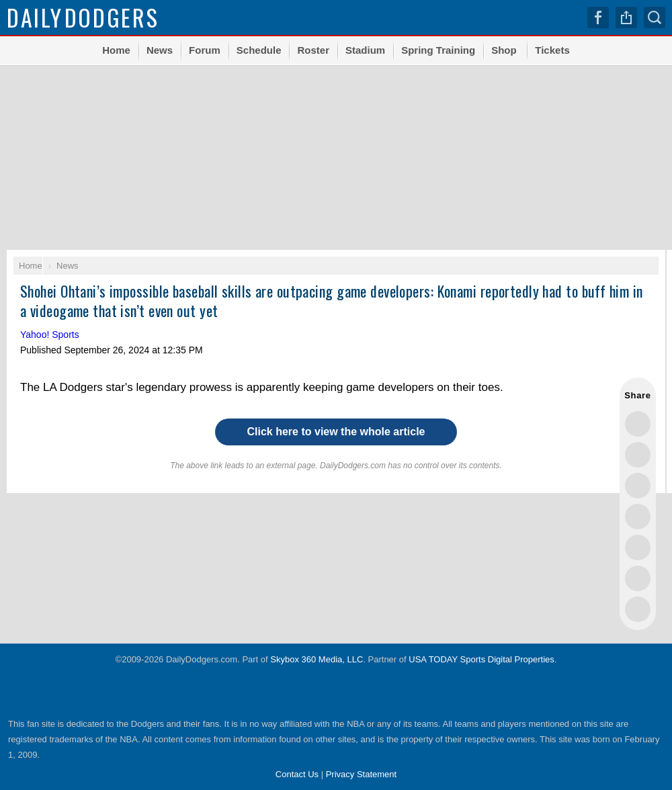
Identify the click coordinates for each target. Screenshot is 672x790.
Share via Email (638, 609)
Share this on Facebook (638, 455)
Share (626, 17)
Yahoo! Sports (50, 335)
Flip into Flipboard (638, 547)
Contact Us (297, 774)
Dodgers (83, 17)
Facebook (598, 17)
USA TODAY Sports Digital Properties (481, 659)
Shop (504, 50)
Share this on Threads (638, 486)
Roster (313, 50)
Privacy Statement (362, 774)
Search (655, 17)
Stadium (365, 50)
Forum (205, 50)
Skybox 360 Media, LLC (317, 659)
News (160, 50)
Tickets (552, 50)
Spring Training (438, 50)
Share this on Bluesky (638, 517)
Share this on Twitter (638, 424)
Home (116, 50)
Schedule (259, 50)
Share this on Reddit (638, 578)
